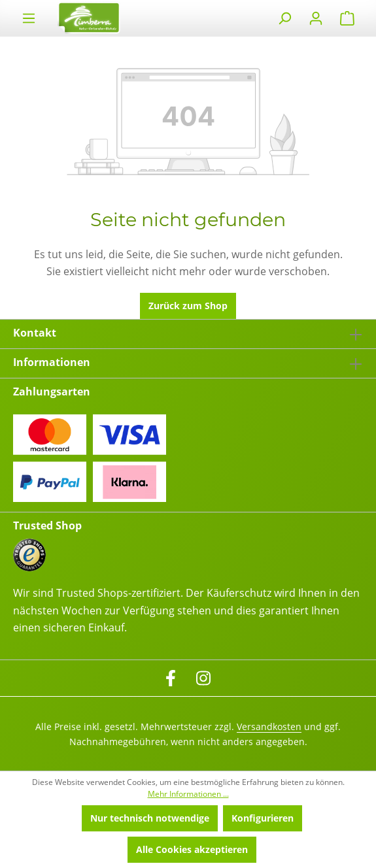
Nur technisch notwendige (150, 818)
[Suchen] (284, 18)
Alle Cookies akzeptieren (192, 849)
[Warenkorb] (347, 18)
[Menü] (29, 18)
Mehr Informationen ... (188, 794)
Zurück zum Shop (188, 306)
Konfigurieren (263, 818)
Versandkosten (269, 726)
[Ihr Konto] (316, 18)
